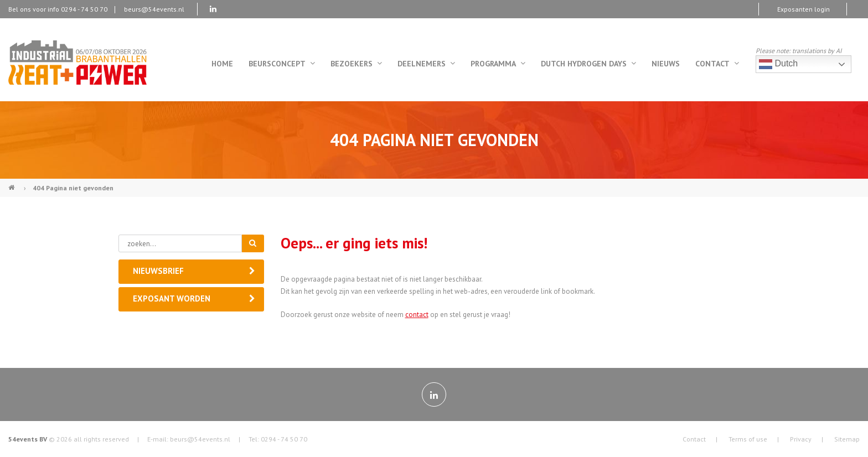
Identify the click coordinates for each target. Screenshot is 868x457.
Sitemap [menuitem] (847, 439)
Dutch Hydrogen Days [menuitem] (588, 64)
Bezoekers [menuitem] (356, 64)
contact (417, 315)
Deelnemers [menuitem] (426, 64)
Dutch (778, 64)
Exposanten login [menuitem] (804, 9)
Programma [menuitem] (498, 64)
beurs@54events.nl (154, 9)
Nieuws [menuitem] (666, 64)
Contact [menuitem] (717, 64)
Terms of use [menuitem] (748, 439)
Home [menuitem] (222, 64)
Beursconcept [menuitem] (282, 64)
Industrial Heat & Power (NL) (13, 183)
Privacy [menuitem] (801, 439)
